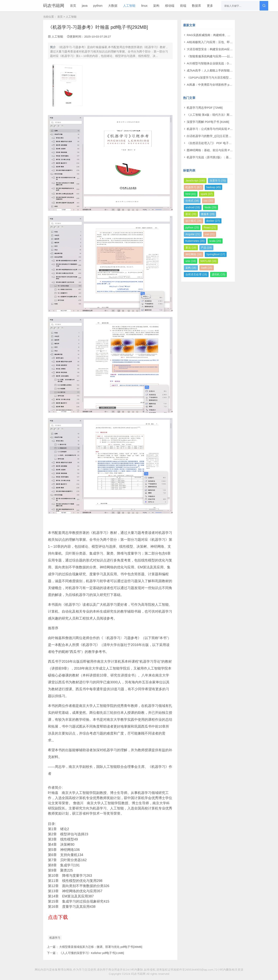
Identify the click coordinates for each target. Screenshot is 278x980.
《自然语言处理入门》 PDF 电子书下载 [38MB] (217, 143)
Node (211, 207)
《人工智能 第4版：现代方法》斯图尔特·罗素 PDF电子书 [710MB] (229, 115)
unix (191, 261)
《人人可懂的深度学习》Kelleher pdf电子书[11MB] (92, 953)
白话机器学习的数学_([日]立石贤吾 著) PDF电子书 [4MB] (223, 136)
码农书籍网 (54, 6)
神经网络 (194, 254)
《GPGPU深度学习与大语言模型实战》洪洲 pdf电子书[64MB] (226, 78)
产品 (206, 248)
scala (215, 241)
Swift (207, 268)
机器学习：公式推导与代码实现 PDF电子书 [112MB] (220, 129)
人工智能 (129, 6)
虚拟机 (218, 274)
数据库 (197, 6)
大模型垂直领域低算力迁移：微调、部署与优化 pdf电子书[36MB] (101, 947)
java (85, 6)
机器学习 (55, 938)
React (210, 227)
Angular (193, 234)
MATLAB (208, 261)
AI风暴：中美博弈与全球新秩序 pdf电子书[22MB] (218, 85)
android (193, 207)
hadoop (214, 187)
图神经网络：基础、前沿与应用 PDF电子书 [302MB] (220, 150)
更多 (210, 6)
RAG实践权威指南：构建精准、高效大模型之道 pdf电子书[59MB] (228, 35)
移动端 (170, 6)
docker (213, 221)
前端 (183, 6)
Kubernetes (195, 241)
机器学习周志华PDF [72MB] (205, 108)
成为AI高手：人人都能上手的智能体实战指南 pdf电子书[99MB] (227, 70)
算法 (191, 248)
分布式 (192, 201)
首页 (73, 6)
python (98, 6)
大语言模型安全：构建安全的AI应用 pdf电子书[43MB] (221, 49)
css (208, 201)
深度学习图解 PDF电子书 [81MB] (208, 122)
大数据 (113, 6)
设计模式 (194, 221)
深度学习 (218, 181)
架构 (156, 6)
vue (210, 234)
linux (144, 6)
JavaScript (195, 181)
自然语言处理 (196, 274)
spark (207, 194)
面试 (191, 214)
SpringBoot (216, 254)
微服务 (208, 214)
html (191, 194)
